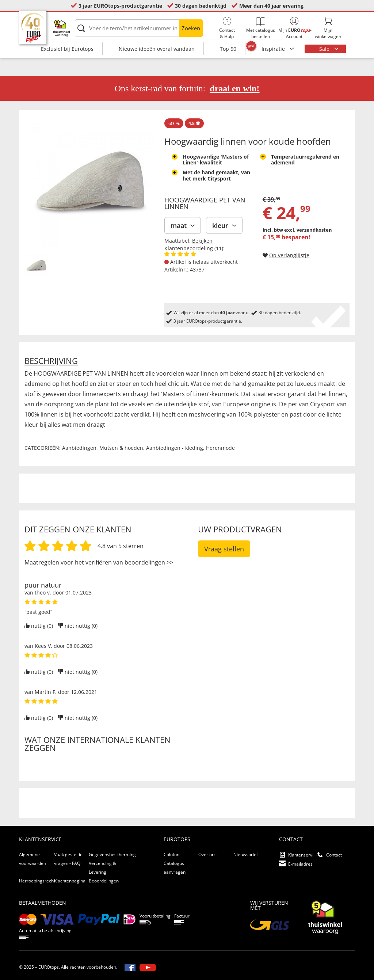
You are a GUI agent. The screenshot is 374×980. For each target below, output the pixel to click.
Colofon (171, 854)
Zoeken (191, 28)
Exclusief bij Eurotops (67, 49)
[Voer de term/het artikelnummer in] (139, 28)
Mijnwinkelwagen (328, 28)
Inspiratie (274, 49)
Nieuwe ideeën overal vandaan (157, 49)
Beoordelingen (104, 881)
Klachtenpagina (70, 881)
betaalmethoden (43, 903)
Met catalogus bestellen (260, 28)
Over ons (207, 854)
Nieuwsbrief (246, 854)
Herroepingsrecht (37, 881)
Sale (325, 49)
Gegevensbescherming (112, 854)
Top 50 (228, 49)
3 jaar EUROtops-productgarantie (120, 6)
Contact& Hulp (227, 28)
